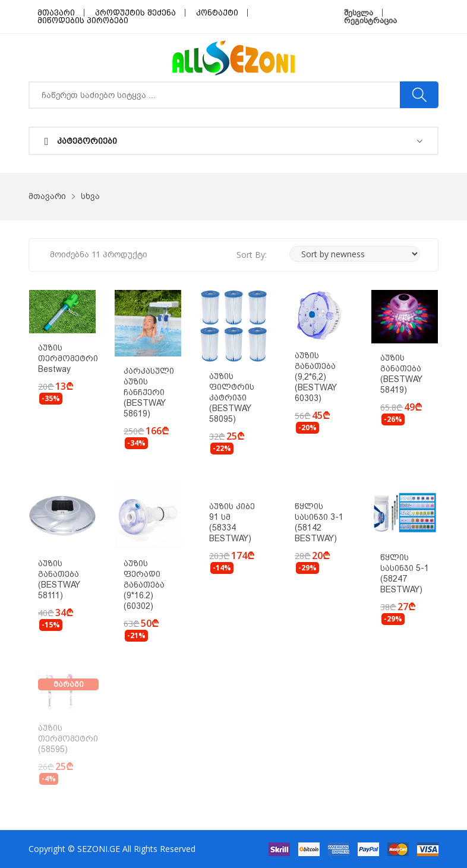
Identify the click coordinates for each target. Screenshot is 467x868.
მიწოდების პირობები (83, 20)
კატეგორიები (81, 141)
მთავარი (56, 13)
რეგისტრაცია (370, 20)
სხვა (90, 196)
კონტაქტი (217, 13)
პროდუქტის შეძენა (135, 13)
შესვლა (359, 13)
